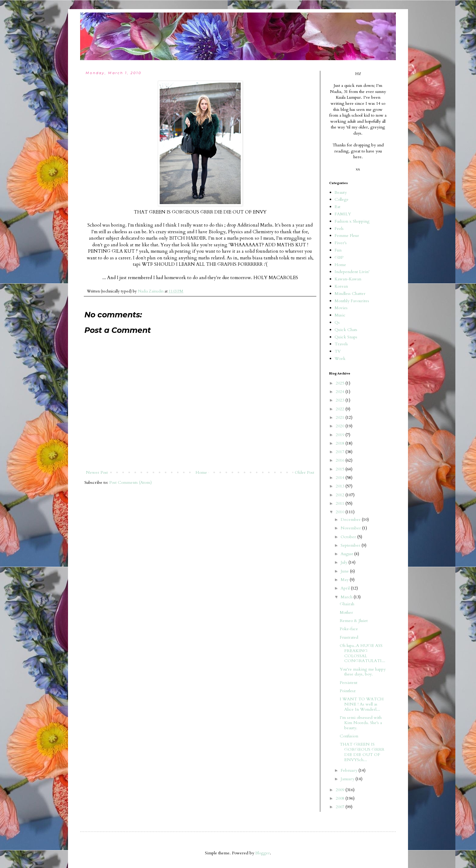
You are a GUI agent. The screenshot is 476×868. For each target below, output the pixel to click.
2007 (341, 807)
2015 (341, 469)
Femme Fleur (347, 236)
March (347, 597)
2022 (341, 409)
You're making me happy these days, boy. (363, 672)
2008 (341, 798)
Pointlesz (348, 691)
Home (201, 472)
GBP (339, 257)
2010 (341, 512)
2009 (341, 790)
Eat (337, 207)
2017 (341, 452)
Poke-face (349, 629)
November (351, 528)
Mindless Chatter (350, 294)
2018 (341, 443)
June (345, 571)
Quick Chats (346, 330)
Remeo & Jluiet (354, 621)
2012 (341, 495)
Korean (341, 286)
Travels (341, 344)
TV (338, 351)
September (351, 545)
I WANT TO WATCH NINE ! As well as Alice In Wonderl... (362, 704)
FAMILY (343, 214)
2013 (341, 486)
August (347, 554)
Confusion (349, 736)
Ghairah (347, 604)
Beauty (341, 192)
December (351, 519)
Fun (338, 250)
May (345, 580)
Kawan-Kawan (348, 279)
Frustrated (349, 637)
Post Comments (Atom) (131, 482)
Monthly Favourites (352, 301)
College (342, 199)
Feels (339, 229)
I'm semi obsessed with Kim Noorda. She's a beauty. (361, 723)
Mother (346, 612)
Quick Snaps (346, 337)
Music (340, 315)
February (350, 770)
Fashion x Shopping (352, 221)
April (346, 588)
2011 (341, 503)
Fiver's (341, 243)
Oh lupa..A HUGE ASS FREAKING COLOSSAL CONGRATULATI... (362, 653)
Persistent (348, 683)
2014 (341, 478)
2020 (341, 426)
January (348, 779)
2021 (341, 417)
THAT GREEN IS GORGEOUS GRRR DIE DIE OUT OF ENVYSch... (362, 752)
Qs (337, 322)
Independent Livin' (352, 272)
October (349, 537)
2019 (341, 435)
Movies (341, 308)
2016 (341, 460)
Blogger (263, 853)
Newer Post (97, 472)
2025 (341, 383)
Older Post (304, 472)
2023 (341, 400)
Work (340, 359)
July (345, 562)
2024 (341, 392)
